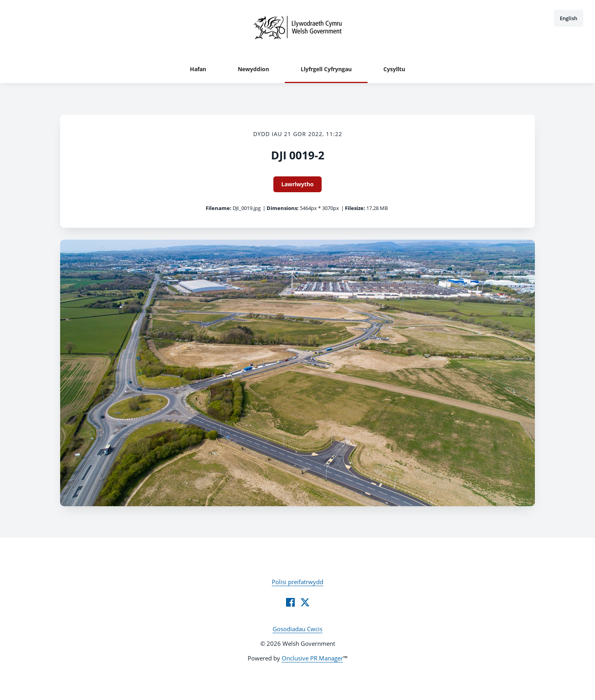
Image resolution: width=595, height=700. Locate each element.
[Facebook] (290, 602)
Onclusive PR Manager (312, 658)
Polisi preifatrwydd (297, 582)
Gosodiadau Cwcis (297, 629)
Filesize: (355, 208)
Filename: (219, 208)
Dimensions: (283, 208)
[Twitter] (305, 602)
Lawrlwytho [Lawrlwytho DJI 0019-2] (297, 184)
